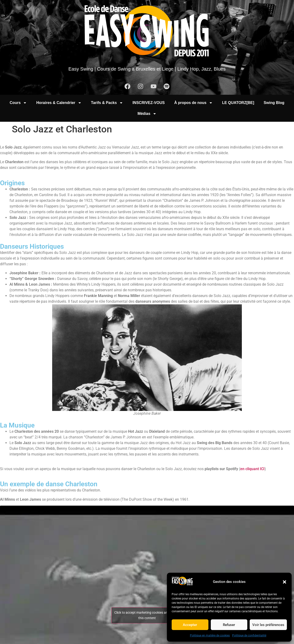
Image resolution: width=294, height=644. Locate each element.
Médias (147, 114)
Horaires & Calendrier (59, 103)
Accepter (190, 625)
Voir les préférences (268, 625)
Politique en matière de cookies (210, 635)
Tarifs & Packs (107, 103)
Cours (18, 103)
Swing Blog (274, 103)
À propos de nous (193, 103)
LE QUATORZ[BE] (238, 103)
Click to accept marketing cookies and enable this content (147, 615)
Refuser (229, 625)
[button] (285, 582)
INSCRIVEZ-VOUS (149, 103)
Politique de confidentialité (249, 635)
